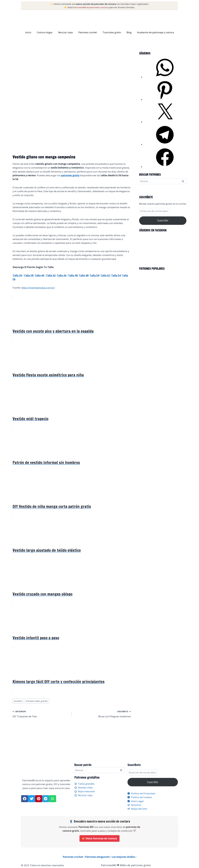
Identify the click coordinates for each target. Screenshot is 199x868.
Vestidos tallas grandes (37, 701)
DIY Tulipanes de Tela (41, 714)
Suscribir (163, 220)
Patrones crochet (88, 32)
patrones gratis (70, 175)
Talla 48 (84, 275)
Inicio (28, 32)
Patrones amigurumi (97, 857)
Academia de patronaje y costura (156, 32)
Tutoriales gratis (112, 32)
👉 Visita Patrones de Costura (99, 838)
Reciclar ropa (65, 32)
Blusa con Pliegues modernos (102, 714)
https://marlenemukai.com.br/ (38, 288)
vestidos (18, 701)
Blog (129, 32)
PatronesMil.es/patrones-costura (91, 7)
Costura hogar (45, 32)
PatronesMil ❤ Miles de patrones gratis (126, 865)
